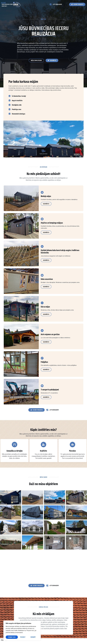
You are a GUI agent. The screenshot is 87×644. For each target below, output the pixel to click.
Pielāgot (11, 637)
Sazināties (46, 204)
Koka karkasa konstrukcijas (10, 4)
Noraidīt (21, 637)
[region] (22, 631)
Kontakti (4, 6)
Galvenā (3, 3)
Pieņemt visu (32, 637)
